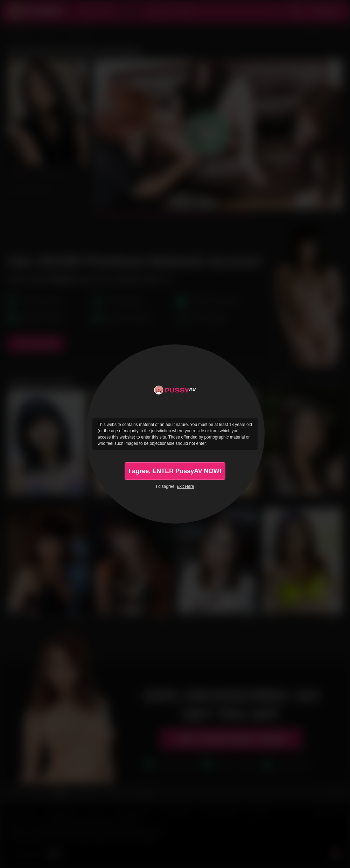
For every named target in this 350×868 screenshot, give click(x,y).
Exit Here (185, 486)
